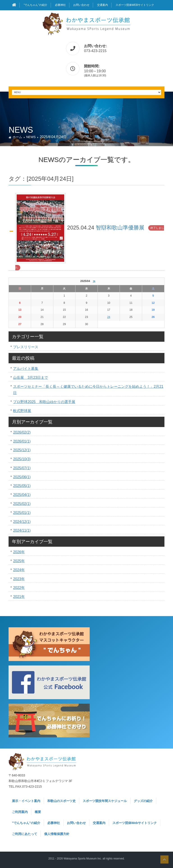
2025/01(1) (22, 513)
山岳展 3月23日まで (31, 378)
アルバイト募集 (26, 369)
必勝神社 (60, 5)
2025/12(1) (22, 450)
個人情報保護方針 (57, 834)
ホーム (17, 137)
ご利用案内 (20, 812)
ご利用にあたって (25, 834)
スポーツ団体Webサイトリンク (135, 5)
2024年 (19, 570)
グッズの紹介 (143, 801)
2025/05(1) (22, 486)
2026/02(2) (22, 432)
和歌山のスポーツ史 (61, 801)
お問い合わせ (81, 5)
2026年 (19, 552)
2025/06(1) (22, 477)
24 (109, 317)
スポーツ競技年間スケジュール (105, 801)
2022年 (19, 588)
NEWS (31, 137)
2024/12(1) (22, 522)
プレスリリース (26, 347)
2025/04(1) (22, 495)
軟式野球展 (22, 411)
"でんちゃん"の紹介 (35, 5)
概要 (38, 812)
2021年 (19, 597)
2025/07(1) (22, 468)
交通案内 (102, 5)
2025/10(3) (22, 459)
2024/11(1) (22, 530)
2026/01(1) (22, 441)
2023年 (19, 579)
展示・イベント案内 (26, 801)
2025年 (19, 561)
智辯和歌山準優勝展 (120, 228)
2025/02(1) (22, 504)
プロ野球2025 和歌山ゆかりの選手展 (44, 402)
